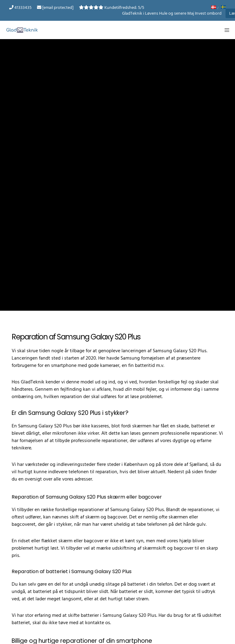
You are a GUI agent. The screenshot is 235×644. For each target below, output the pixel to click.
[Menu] (225, 30)
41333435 (23, 7)
